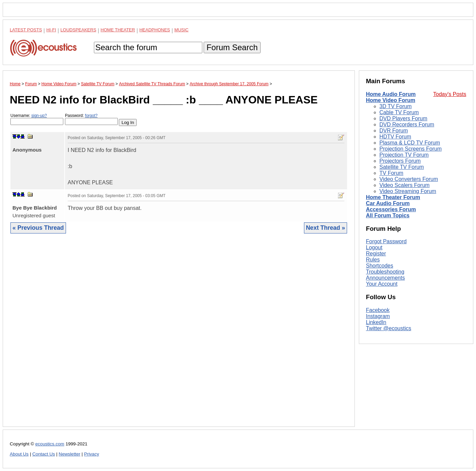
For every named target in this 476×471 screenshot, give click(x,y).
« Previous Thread (38, 228)
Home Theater (118, 30)
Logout (374, 247)
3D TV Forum (396, 106)
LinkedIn (376, 322)
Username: (37, 119)
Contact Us (44, 454)
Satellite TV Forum (402, 167)
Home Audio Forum (391, 94)
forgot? (91, 116)
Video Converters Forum (409, 179)
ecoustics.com (50, 444)
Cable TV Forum (399, 112)
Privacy (92, 454)
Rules (373, 260)
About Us (19, 454)
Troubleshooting (385, 272)
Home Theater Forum (393, 197)
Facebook (378, 310)
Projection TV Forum (404, 155)
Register (376, 254)
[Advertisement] (179, 335)
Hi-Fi (51, 30)
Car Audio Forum (388, 203)
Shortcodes (380, 266)
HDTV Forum (395, 137)
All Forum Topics (388, 215)
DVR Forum (394, 131)
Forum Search (232, 47)
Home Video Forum (390, 100)
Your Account (382, 284)
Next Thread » (326, 228)
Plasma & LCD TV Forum (410, 143)
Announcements (385, 278)
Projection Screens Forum (411, 149)
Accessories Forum (391, 209)
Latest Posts (26, 30)
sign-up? (39, 116)
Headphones (155, 30)
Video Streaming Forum (408, 191)
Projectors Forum (400, 161)
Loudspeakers (78, 30)
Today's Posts (450, 94)
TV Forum (391, 173)
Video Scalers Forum (404, 185)
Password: (91, 119)
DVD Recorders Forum (407, 124)
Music (181, 30)
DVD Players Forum (403, 118)
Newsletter (69, 454)
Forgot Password (386, 241)
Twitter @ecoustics (389, 328)
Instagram (378, 316)
